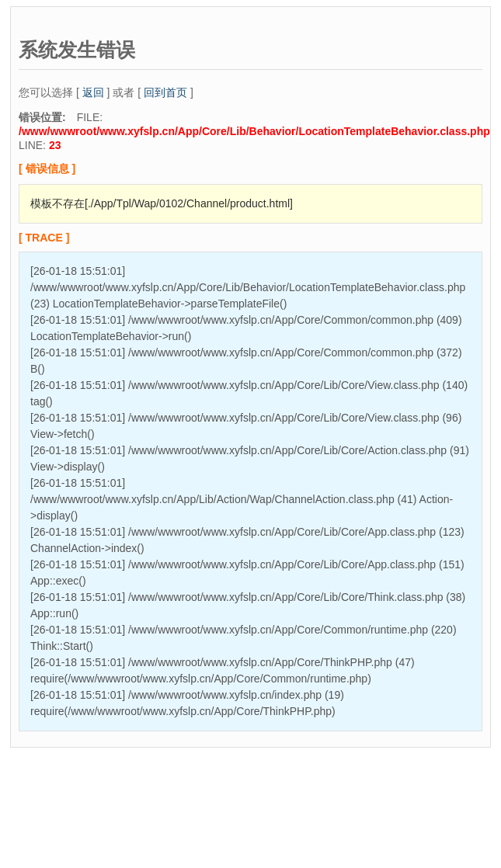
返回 (93, 92)
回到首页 (165, 92)
